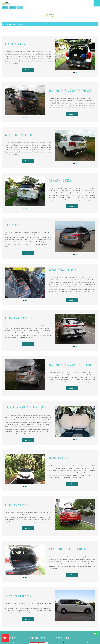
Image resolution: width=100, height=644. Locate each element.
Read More (28, 68)
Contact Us (62, 613)
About (62, 597)
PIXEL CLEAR (62, 629)
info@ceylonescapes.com (15, 611)
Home (5, 8)
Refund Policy (62, 605)
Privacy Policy (62, 609)
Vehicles (13, 8)
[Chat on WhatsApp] (96, 633)
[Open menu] (97, 3)
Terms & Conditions (62, 601)
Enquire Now (5, 638)
